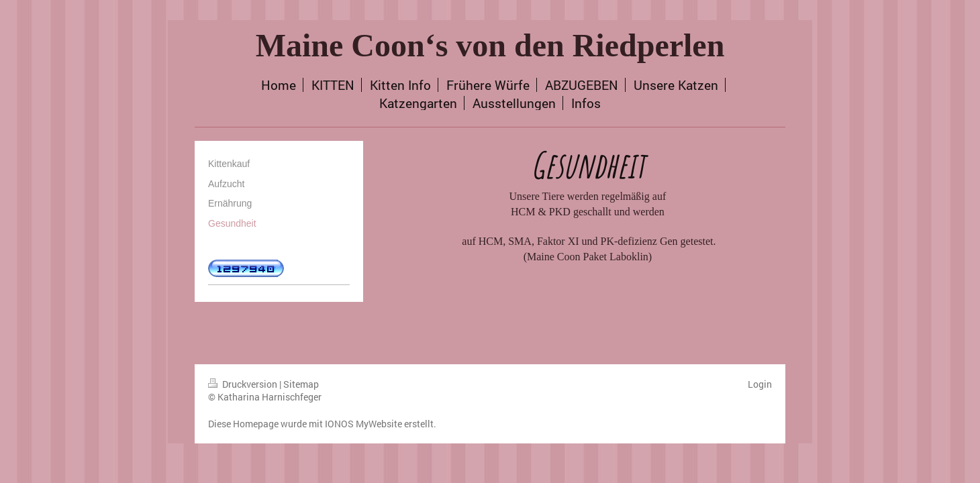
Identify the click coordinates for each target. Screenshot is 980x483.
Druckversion (244, 384)
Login (760, 384)
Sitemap (301, 384)
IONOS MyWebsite (363, 424)
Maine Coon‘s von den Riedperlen (490, 45)
